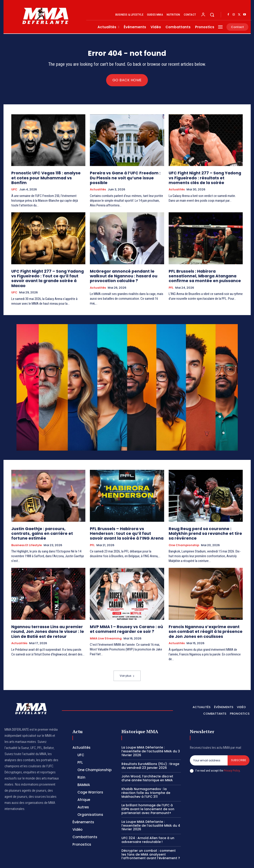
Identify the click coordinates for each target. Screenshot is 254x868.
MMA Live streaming (106, 623)
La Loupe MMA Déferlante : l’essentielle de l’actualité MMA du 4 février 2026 (151, 810)
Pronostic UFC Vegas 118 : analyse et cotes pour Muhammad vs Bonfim (44, 176)
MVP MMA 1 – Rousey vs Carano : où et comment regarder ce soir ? (123, 615)
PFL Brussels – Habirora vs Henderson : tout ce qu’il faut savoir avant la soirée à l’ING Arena (127, 525)
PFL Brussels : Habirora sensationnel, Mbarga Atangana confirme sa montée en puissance (204, 270)
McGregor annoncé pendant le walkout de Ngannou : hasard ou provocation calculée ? (126, 270)
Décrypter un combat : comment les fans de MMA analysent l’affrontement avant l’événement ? (151, 839)
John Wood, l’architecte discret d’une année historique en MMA (147, 762)
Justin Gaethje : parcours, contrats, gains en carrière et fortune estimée (44, 523)
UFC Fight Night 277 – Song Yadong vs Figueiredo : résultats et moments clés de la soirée (204, 178)
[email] (209, 744)
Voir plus (127, 660)
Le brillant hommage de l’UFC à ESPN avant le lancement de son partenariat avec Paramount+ (148, 793)
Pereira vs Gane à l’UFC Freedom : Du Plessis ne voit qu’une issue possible (123, 176)
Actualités (98, 185)
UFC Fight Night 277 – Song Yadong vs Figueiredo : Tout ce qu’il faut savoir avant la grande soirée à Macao (45, 270)
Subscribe (239, 744)
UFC (14, 185)
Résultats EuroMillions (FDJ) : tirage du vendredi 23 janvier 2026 (150, 750)
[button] (212, 15)
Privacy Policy (232, 755)
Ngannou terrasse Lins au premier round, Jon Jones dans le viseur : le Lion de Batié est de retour (46, 617)
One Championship (184, 532)
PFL (171, 281)
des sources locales (43, 781)
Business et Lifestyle (27, 532)
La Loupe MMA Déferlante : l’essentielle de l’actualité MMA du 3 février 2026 (151, 735)
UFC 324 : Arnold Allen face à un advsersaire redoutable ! (148, 824)
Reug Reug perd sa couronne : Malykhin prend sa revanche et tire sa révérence (204, 523)
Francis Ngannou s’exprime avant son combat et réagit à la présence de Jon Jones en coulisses (203, 617)
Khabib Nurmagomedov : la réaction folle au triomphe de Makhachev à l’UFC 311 (146, 777)
